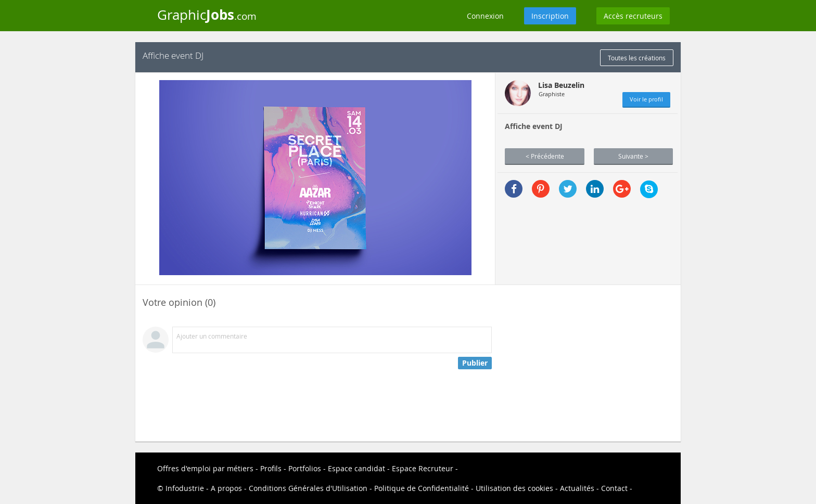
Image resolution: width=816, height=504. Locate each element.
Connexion (485, 16)
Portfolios (305, 468)
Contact (614, 488)
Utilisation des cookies (514, 488)
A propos (226, 488)
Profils (271, 468)
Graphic (207, 15)
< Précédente (545, 156)
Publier (475, 363)
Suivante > (633, 156)
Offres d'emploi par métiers (205, 468)
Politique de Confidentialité (422, 488)
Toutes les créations (637, 58)
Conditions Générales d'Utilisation (308, 488)
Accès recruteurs (633, 16)
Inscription (550, 16)
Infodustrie (185, 488)
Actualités (577, 488)
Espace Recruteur (423, 468)
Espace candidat (356, 468)
